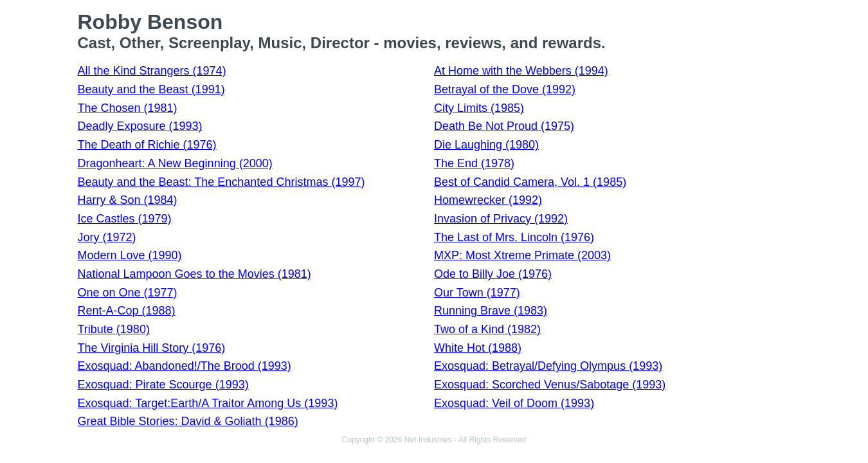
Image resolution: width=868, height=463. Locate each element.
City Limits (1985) (479, 108)
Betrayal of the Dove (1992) (505, 89)
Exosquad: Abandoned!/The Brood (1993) (185, 366)
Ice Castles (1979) (125, 219)
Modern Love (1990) (130, 255)
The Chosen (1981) (128, 108)
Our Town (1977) (477, 293)
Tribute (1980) (114, 329)
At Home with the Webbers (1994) (521, 71)
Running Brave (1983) (491, 311)
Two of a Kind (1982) (487, 329)
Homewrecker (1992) (488, 200)
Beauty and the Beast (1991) (151, 89)
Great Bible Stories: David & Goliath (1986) (188, 421)
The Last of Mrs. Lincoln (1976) (514, 237)
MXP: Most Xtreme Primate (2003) (522, 255)
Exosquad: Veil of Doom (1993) (514, 403)
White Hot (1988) (478, 348)
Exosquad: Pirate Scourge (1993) (163, 385)
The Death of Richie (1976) (147, 145)
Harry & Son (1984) (128, 200)
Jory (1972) (107, 237)
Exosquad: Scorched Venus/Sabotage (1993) (550, 385)
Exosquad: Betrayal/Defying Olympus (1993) (548, 366)
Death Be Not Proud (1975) (504, 126)
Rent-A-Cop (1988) (127, 311)
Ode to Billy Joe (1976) (493, 274)
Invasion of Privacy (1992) (501, 219)
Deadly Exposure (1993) (140, 126)
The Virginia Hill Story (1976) (152, 348)
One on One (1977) (128, 293)
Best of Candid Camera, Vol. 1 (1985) (530, 182)
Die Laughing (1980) (486, 145)
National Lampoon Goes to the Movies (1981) (194, 274)
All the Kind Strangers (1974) (152, 71)
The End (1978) (474, 163)
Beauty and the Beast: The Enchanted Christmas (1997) (222, 182)
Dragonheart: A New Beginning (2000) (175, 163)
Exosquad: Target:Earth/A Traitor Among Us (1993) (208, 403)
